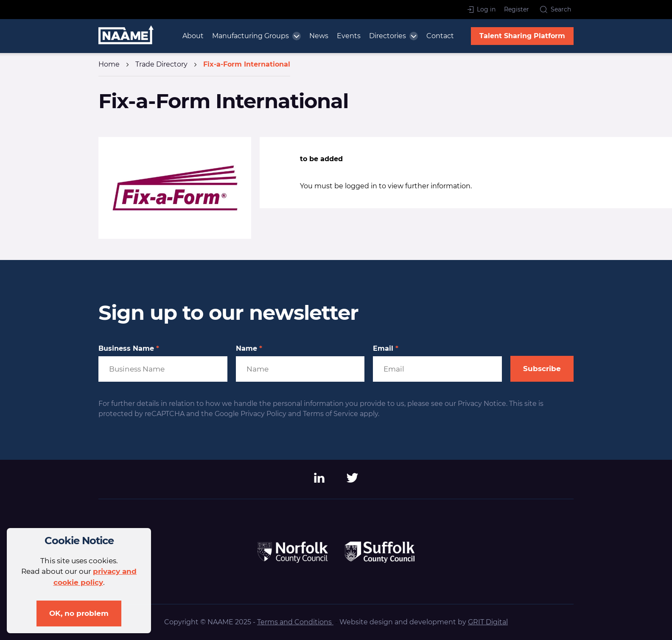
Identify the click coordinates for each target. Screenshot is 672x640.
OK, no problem (79, 613)
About (193, 36)
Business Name (129, 349)
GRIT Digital (488, 622)
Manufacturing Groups (251, 36)
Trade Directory (161, 64)
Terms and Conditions (295, 622)
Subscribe (542, 369)
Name (249, 349)
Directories (388, 36)
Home (109, 64)
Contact (440, 36)
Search (556, 9)
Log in (482, 9)
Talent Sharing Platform (522, 36)
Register (517, 9)
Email (386, 349)
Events (349, 36)
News (319, 36)
